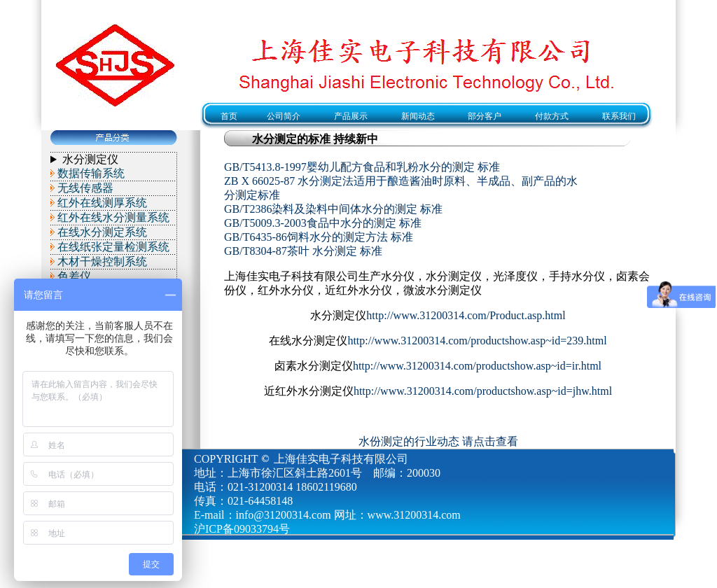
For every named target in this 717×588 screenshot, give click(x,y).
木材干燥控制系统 (102, 261)
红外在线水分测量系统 (113, 217)
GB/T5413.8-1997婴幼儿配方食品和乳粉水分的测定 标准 (362, 167)
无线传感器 (85, 188)
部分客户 (485, 116)
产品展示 (351, 116)
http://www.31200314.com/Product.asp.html (466, 315)
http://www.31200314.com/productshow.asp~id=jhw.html (483, 391)
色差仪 (74, 276)
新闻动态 (418, 116)
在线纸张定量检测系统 (113, 247)
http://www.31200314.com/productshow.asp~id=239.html (477, 341)
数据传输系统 (91, 173)
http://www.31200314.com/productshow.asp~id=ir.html (477, 366)
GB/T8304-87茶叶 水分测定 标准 (303, 251)
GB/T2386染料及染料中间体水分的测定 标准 (333, 209)
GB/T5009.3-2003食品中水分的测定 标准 (323, 223)
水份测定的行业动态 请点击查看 (438, 441)
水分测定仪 (90, 159)
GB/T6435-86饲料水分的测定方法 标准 (319, 237)
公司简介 (284, 116)
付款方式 (552, 116)
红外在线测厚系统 (102, 203)
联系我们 (619, 116)
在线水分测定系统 (102, 232)
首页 (225, 116)
